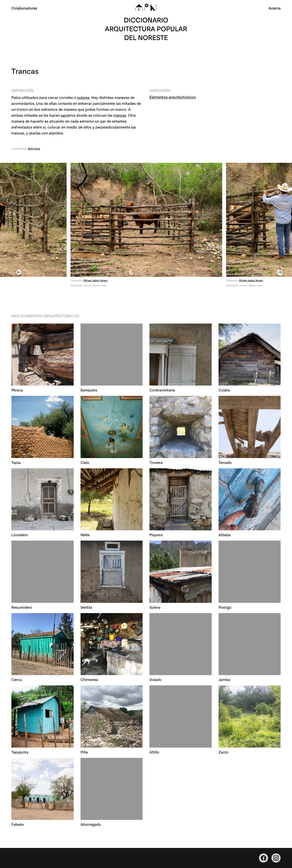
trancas (120, 116)
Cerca (17, 680)
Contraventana (162, 391)
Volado (155, 680)
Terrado (225, 463)
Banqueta (89, 391)
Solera (155, 608)
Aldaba (225, 535)
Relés (85, 535)
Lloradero (20, 535)
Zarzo (223, 753)
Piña (84, 753)
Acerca (275, 8)
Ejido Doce (34, 149)
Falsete (18, 825)
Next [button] (280, 273)
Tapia (16, 463)
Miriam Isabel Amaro (95, 281)
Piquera (156, 535)
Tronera (156, 463)
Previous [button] (20, 273)
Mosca (17, 391)
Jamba (224, 680)
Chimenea (89, 680)
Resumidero (22, 608)
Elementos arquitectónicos (173, 97)
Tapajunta (20, 753)
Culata (224, 391)
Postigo (225, 608)
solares (83, 98)
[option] (146, 227)
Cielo (85, 463)
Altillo (154, 753)
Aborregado (91, 825)
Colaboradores (24, 8)
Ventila (86, 608)
